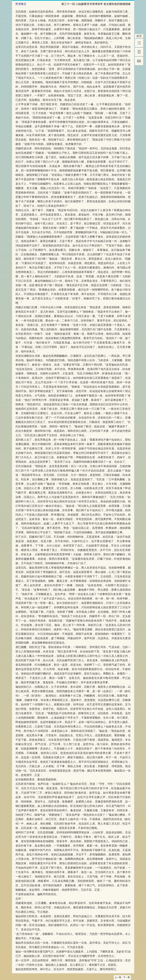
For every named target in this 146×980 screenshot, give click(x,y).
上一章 (118, 977)
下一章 (127, 977)
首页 (139, 36)
